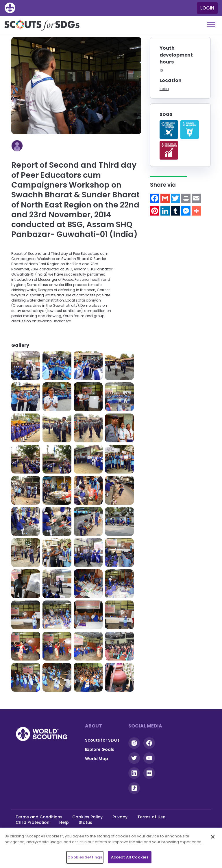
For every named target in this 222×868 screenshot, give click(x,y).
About (94, 726)
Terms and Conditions (39, 817)
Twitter (134, 758)
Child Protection (33, 822)
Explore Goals (100, 749)
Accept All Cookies (130, 857)
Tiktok (134, 788)
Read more (169, 130)
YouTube (149, 758)
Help (64, 822)
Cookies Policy (87, 817)
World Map (97, 759)
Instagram (134, 743)
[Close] (213, 837)
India (164, 89)
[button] (26, 366)
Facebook (149, 743)
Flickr (149, 773)
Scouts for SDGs (102, 740)
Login (207, 8)
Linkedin (134, 773)
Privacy (120, 817)
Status (85, 822)
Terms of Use (151, 817)
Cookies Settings (85, 857)
